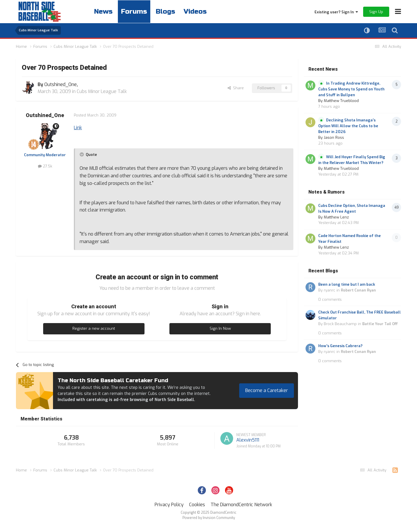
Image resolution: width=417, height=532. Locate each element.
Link (78, 128)
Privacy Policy (169, 505)
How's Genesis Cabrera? (340, 346)
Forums (136, 11)
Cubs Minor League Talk (102, 91)
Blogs (168, 11)
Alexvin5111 (248, 440)
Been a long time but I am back (347, 284)
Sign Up (376, 12)
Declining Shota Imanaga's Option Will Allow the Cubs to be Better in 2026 (348, 126)
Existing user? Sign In (336, 12)
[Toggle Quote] (82, 154)
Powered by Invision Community (209, 518)
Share (236, 88)
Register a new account (94, 328)
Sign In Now (220, 328)
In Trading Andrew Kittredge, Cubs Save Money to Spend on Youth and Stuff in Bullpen (351, 89)
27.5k (45, 166)
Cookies (197, 505)
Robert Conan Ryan (358, 290)
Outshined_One (45, 115)
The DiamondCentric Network (241, 505)
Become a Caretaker (267, 390)
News (104, 11)
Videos (200, 11)
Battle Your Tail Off (380, 324)
